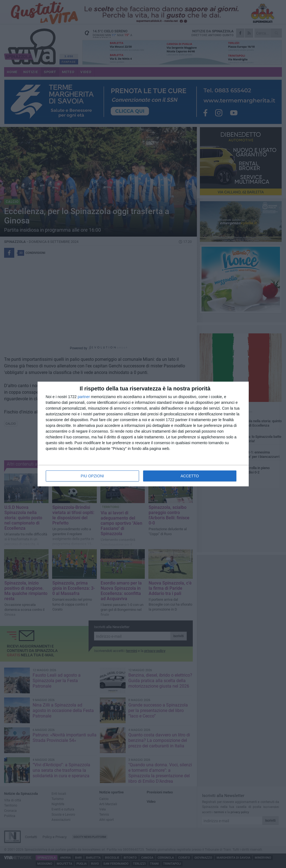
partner (84, 397)
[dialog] (143, 434)
